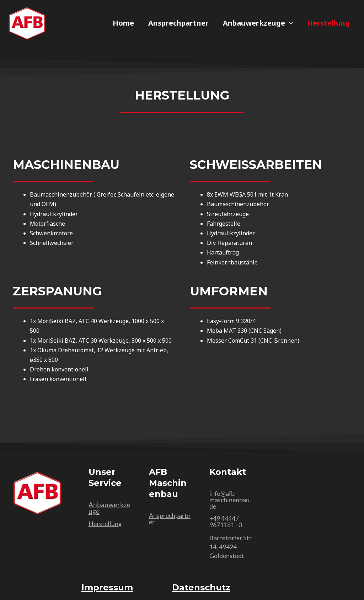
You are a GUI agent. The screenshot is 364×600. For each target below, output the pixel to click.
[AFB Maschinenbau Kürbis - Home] (27, 24)
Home (123, 23)
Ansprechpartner (178, 23)
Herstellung (328, 23)
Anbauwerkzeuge (258, 23)
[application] (289, 23)
